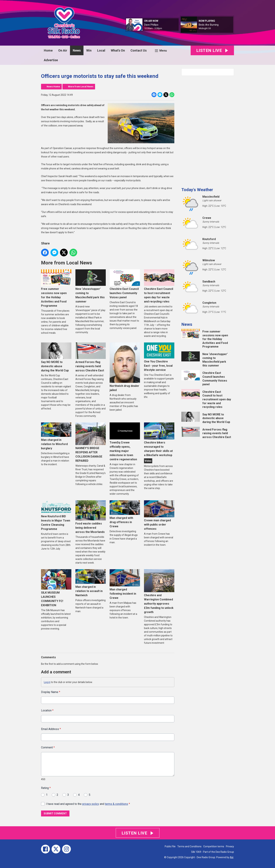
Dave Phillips (151, 25)
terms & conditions (116, 804)
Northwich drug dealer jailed (125, 367)
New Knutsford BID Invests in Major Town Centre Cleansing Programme (56, 515)
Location (47, 710)
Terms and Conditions (189, 846)
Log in (47, 682)
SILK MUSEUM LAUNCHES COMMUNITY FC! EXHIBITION (56, 588)
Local (101, 50)
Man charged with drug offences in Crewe (125, 514)
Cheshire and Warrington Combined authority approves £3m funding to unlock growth (159, 591)
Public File (170, 846)
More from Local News (81, 87)
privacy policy (91, 804)
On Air (63, 50)
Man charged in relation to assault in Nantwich (91, 583)
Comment (48, 747)
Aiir (232, 857)
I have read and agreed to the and (88, 804)
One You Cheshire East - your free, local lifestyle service (159, 357)
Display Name (51, 692)
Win (89, 50)
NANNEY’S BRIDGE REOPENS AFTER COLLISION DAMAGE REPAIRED (91, 443)
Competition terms (214, 846)
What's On (118, 50)
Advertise (51, 60)
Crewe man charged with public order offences (159, 515)
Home (48, 50)
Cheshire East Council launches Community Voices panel (125, 284)
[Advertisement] (208, 130)
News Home (53, 87)
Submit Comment (55, 813)
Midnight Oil (205, 28)
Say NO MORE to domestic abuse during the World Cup (56, 357)
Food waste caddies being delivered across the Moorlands (91, 517)
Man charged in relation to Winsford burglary (56, 436)
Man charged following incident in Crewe (125, 584)
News (77, 50)
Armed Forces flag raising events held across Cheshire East (91, 357)
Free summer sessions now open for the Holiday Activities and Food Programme (56, 288)
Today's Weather (197, 190)
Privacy (230, 846)
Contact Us (139, 50)
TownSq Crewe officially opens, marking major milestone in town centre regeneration (125, 442)
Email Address (51, 729)
